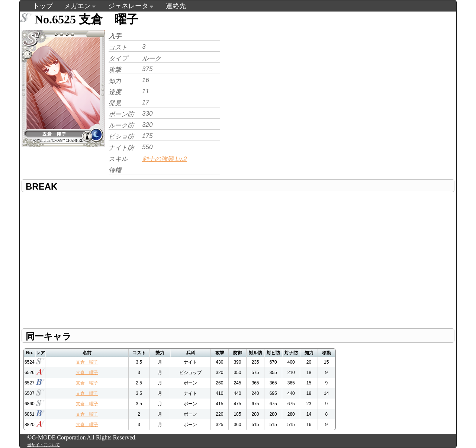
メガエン (77, 6)
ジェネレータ (128, 6)
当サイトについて (44, 445)
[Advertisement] (284, 80)
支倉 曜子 (87, 362)
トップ (43, 6)
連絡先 (176, 6)
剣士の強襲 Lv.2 (165, 159)
